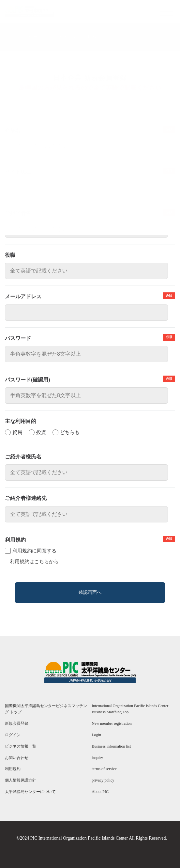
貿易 (17, 432)
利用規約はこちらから (34, 562)
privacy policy (103, 780)
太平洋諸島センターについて (30, 792)
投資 (41, 432)
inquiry (97, 758)
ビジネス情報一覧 (21, 746)
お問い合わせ (17, 758)
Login (96, 735)
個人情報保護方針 (21, 780)
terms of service (104, 769)
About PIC (100, 792)
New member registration (112, 723)
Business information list (111, 746)
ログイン (13, 735)
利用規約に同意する (34, 551)
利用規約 (13, 769)
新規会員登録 (17, 723)
